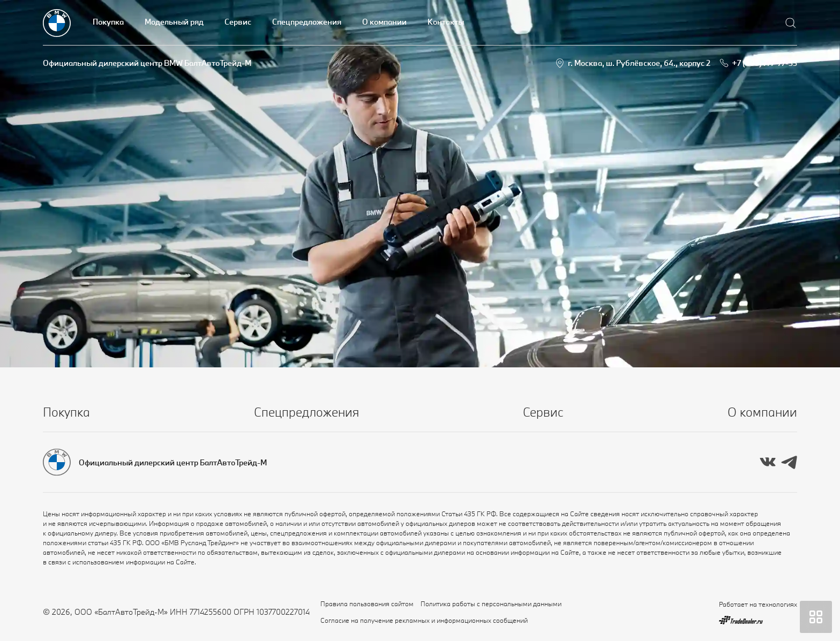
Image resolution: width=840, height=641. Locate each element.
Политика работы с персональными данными (491, 604)
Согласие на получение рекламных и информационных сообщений (424, 620)
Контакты (446, 22)
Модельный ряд (174, 22)
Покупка (108, 22)
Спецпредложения (307, 22)
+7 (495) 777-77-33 (764, 63)
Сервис (238, 22)
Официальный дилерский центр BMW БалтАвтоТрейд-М (147, 63)
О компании (384, 22)
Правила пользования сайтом (367, 604)
